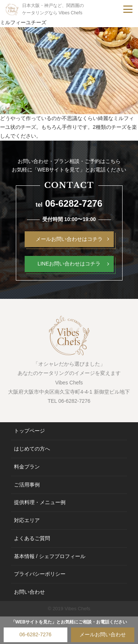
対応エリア (27, 520)
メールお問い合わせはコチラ (69, 239)
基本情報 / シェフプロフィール (50, 556)
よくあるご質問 (32, 538)
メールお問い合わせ (103, 634)
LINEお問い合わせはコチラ (69, 264)
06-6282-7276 (36, 634)
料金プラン (27, 467)
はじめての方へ (32, 449)
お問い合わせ (29, 592)
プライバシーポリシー (40, 574)
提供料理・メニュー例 (40, 502)
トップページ (29, 431)
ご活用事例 (27, 485)
